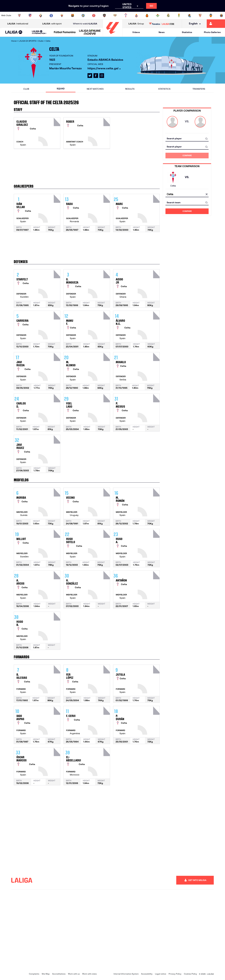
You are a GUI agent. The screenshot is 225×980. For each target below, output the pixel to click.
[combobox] (187, 139)
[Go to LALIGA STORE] (162, 24)
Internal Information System (126, 974)
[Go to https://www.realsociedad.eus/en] (190, 15)
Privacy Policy (175, 974)
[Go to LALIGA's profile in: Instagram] (102, 76)
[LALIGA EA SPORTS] (14, 32)
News (162, 32)
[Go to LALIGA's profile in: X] (90, 76)
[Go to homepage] (113, 35)
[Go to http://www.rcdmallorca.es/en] (147, 15)
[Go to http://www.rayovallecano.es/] (115, 15)
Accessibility (147, 974)
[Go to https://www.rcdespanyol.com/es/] (136, 15)
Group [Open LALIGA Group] (136, 24)
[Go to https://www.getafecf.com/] (83, 15)
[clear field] (207, 194)
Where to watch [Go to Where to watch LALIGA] (85, 24)
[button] (14, 32)
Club (26, 89)
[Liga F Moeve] (65, 32)
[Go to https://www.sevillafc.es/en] (200, 15)
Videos (136, 32)
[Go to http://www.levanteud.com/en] (104, 15)
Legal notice (161, 974)
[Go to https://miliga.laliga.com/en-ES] (216, 24)
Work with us (74, 974)
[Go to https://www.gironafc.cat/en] (94, 15)
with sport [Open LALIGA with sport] (52, 24)
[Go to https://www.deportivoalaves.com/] (51, 15)
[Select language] (194, 24)
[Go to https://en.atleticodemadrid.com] (30, 15)
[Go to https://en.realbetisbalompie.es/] (158, 15)
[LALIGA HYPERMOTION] (39, 32)
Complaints (34, 974)
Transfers (199, 89)
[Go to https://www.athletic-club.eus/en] (19, 15)
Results (130, 89)
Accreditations (59, 974)
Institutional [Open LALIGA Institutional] (18, 24)
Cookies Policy (190, 974)
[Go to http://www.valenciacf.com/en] (211, 15)
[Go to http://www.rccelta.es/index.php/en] (126, 15)
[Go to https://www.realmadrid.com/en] (168, 15)
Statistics (187, 32)
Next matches (95, 89)
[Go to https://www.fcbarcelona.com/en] (72, 15)
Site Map (46, 974)
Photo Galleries (212, 32)
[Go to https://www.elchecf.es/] (62, 15)
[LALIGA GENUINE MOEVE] (90, 32)
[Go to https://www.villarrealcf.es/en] (221, 15)
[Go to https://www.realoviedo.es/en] (179, 15)
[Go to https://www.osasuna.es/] (41, 15)
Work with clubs (89, 974)
